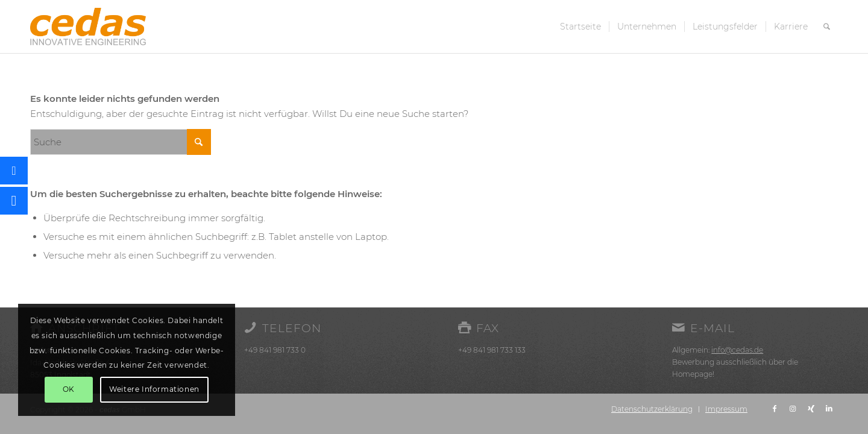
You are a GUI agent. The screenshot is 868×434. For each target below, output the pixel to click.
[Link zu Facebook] (775, 409)
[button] (14, 201)
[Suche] (827, 27)
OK (69, 389)
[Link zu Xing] (811, 409)
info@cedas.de (737, 350)
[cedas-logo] (88, 27)
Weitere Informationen (154, 389)
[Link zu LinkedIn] (829, 409)
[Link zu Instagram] (793, 409)
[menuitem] (580, 27)
